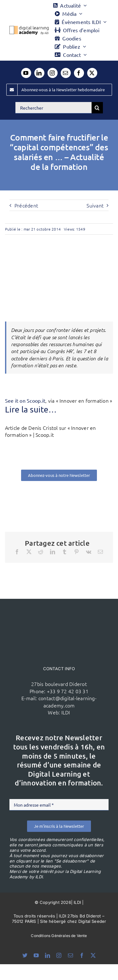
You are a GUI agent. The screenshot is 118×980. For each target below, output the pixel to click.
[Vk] (89, 552)
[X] (29, 552)
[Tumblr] (65, 552)
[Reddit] (41, 552)
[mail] (66, 73)
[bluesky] (25, 955)
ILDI (66, 712)
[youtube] (26, 73)
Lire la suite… (31, 409)
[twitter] (92, 73)
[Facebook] (17, 552)
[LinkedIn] (53, 552)
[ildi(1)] (59, 611)
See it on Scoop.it (25, 400)
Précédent (26, 205)
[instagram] (53, 73)
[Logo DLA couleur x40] (29, 28)
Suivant (95, 205)
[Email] (100, 552)
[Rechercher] (53, 108)
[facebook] (79, 73)
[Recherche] (97, 108)
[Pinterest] (76, 552)
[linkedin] (39, 73)
